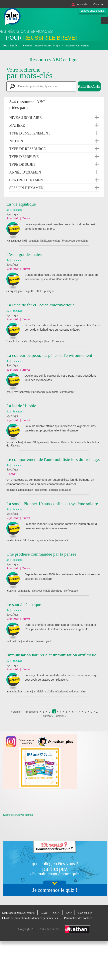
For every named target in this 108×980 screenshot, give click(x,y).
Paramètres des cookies (78, 918)
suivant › (48, 716)
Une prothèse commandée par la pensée (41, 554)
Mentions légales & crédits (18, 913)
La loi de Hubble (21, 406)
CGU (44, 913)
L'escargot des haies (24, 254)
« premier (16, 712)
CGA (57, 913)
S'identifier (83, 4)
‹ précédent (31, 712)
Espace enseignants (92, 11)
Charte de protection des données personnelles (30, 918)
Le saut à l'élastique (24, 604)
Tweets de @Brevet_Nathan (18, 815)
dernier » (61, 716)
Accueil (28, 46)
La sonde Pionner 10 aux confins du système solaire (52, 504)
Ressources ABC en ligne (48, 46)
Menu (104, 21)
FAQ (69, 913)
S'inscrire (98, 4)
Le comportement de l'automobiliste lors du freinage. (53, 459)
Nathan (77, 929)
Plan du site (85, 913)
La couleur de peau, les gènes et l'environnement (49, 355)
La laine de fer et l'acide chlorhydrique (40, 305)
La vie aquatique (21, 204)
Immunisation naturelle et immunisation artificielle (51, 655)
